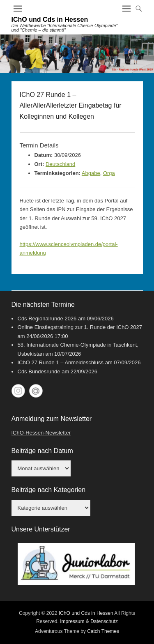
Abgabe (91, 173)
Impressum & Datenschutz (89, 621)
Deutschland (60, 164)
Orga (109, 173)
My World (36, 391)
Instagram (18, 391)
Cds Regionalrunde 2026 (47, 319)
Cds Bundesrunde (39, 371)
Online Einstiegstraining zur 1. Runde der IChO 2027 (80, 327)
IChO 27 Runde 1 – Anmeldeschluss (61, 362)
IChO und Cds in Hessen (50, 20)
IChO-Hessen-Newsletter (41, 433)
